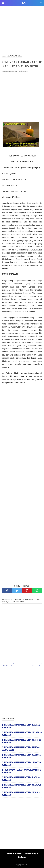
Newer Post (8, 665)
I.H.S (22, 3)
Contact (18, 854)
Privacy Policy (30, 854)
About (10, 854)
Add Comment (24, 71)
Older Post (36, 665)
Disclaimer (22, 857)
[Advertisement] (22, 30)
